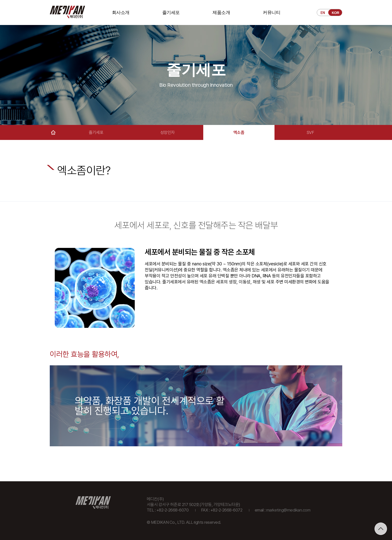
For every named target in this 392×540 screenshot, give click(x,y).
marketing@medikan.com (288, 510)
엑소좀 (239, 132)
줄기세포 (171, 12)
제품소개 (221, 12)
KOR (335, 13)
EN (323, 13)
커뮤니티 (271, 12)
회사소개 (121, 12)
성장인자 (167, 132)
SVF (310, 132)
